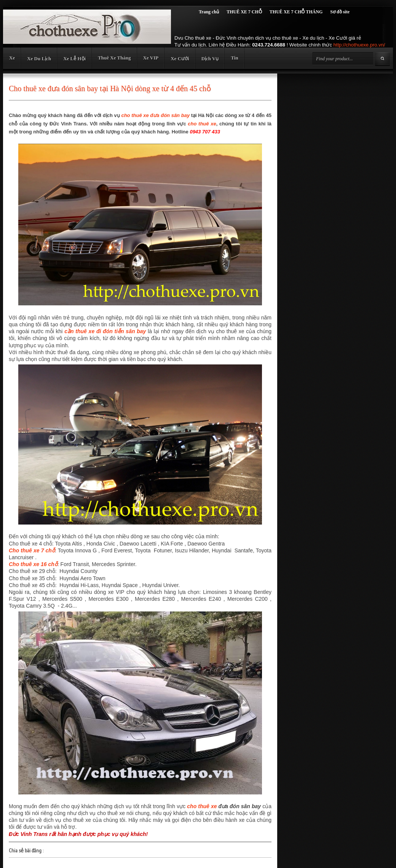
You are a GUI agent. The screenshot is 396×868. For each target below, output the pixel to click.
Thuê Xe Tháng (114, 58)
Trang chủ (209, 12)
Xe (12, 58)
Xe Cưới (180, 59)
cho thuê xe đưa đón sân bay (155, 115)
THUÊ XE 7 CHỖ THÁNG (296, 12)
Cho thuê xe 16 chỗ (33, 564)
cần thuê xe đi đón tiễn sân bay (105, 331)
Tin (234, 58)
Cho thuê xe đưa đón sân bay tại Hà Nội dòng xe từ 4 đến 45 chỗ (110, 88)
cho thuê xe (202, 124)
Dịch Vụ (210, 59)
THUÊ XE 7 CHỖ (244, 12)
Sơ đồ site (340, 12)
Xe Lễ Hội (74, 59)
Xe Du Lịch (39, 59)
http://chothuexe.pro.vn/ (359, 45)
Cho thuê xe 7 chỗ (32, 550)
